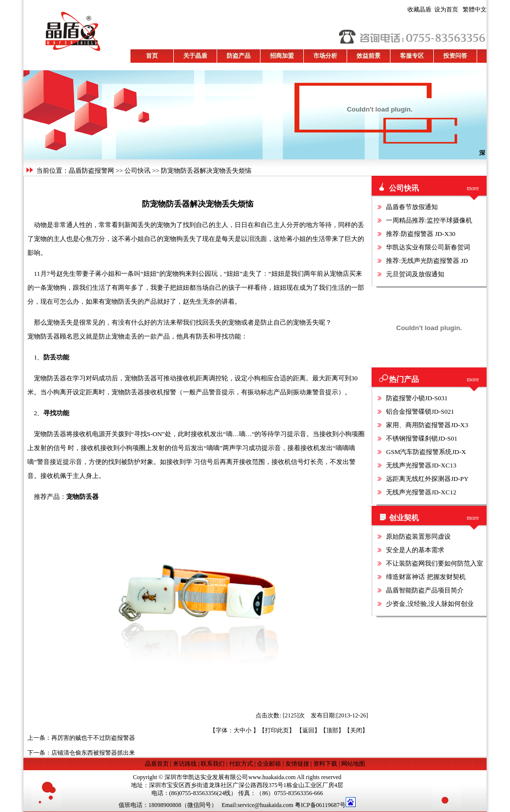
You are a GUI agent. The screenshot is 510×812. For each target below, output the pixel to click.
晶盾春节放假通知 (412, 207)
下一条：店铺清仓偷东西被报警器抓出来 (81, 753)
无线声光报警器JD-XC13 (421, 465)
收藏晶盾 (421, 9)
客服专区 (412, 56)
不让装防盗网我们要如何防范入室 (435, 563)
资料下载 (325, 764)
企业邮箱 (269, 764)
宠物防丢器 (82, 497)
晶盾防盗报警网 (91, 171)
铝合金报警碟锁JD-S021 (420, 411)
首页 (152, 56)
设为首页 (433, 9)
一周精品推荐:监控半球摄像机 (429, 220)
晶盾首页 (158, 764)
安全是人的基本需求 (415, 550)
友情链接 (297, 764)
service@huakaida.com (265, 805)
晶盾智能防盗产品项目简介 (425, 590)
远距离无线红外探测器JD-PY (427, 479)
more (473, 188)
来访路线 (185, 764)
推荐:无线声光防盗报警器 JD (427, 261)
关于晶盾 (195, 56)
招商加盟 (282, 56)
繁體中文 (473, 9)
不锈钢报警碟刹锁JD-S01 (422, 438)
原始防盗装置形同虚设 (418, 536)
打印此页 (277, 730)
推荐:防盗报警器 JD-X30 (421, 234)
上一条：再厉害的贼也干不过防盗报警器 (81, 738)
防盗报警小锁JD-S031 (417, 398)
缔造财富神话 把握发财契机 (426, 577)
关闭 (356, 730)
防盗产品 (239, 56)
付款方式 (241, 764)
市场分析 (325, 56)
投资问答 (455, 56)
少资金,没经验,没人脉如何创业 (430, 604)
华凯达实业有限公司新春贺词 (428, 247)
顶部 (332, 730)
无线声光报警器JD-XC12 (421, 492)
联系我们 (213, 764)
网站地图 (353, 764)
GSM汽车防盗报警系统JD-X (426, 452)
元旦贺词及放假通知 (415, 274)
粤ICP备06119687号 (320, 805)
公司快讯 (137, 171)
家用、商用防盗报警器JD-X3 (427, 425)
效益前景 (369, 56)
